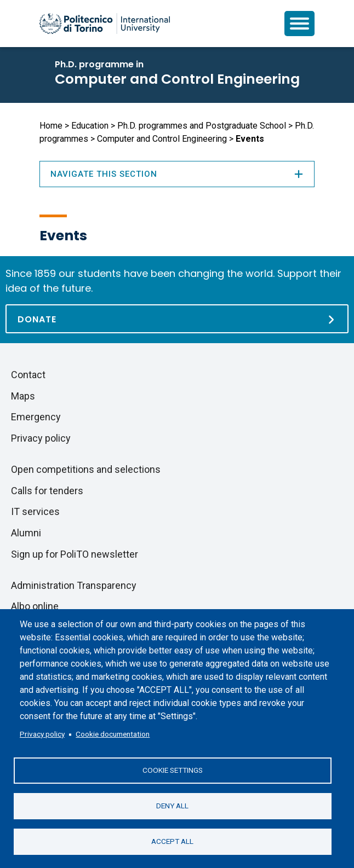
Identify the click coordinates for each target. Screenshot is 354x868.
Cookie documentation (113, 734)
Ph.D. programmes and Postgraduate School (202, 126)
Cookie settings (173, 770)
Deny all (172, 806)
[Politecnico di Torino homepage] (105, 24)
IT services (35, 511)
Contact (28, 375)
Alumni (26, 533)
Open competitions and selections (86, 469)
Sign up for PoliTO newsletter (75, 554)
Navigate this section (177, 174)
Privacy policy (42, 734)
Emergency (36, 417)
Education (90, 126)
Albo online (35, 606)
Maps (23, 396)
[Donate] (177, 319)
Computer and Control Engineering (177, 79)
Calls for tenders (47, 491)
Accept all (172, 841)
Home (51, 126)
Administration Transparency (74, 585)
